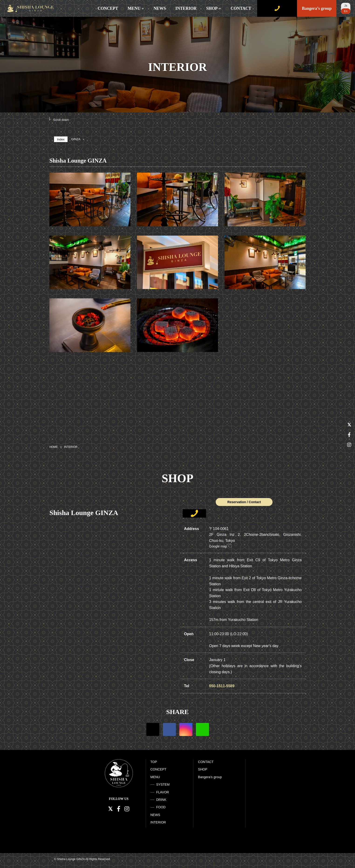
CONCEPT (108, 8)
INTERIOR (186, 8)
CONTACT (241, 8)
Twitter (153, 729)
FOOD (161, 807)
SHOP (214, 9)
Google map (220, 546)
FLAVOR (163, 792)
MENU (136, 9)
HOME (54, 447)
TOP (154, 762)
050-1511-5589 (222, 686)
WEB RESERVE (277, 8)
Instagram (186, 729)
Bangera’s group (317, 8)
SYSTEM (163, 784)
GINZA (78, 139)
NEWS (160, 8)
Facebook (169, 729)
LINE (202, 729)
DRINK (161, 800)
